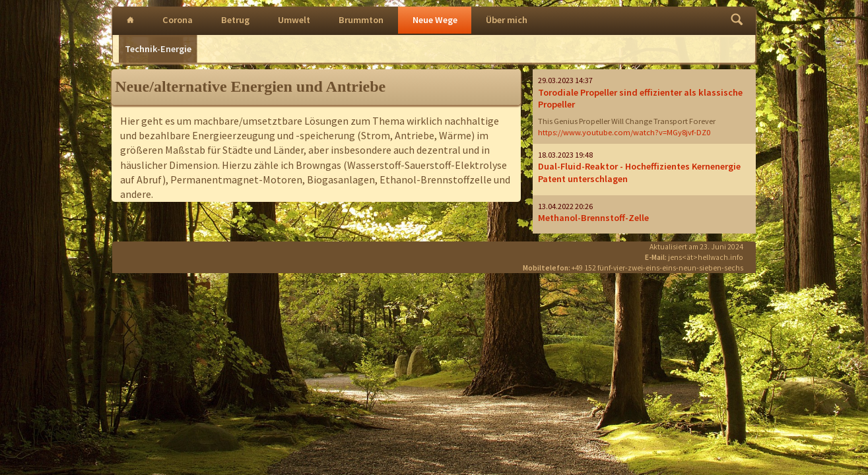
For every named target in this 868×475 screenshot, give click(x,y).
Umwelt (294, 20)
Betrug (235, 20)
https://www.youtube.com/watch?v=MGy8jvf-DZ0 (624, 132)
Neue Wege (435, 20)
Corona (178, 20)
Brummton (361, 20)
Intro (130, 21)
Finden (737, 21)
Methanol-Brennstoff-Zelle (593, 218)
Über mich (507, 20)
